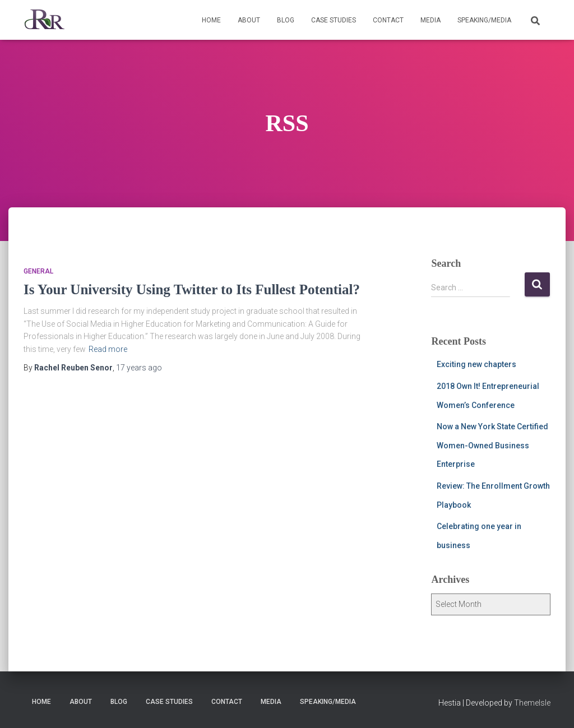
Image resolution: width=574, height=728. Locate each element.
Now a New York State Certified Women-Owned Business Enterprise (492, 445)
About (249, 20)
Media (430, 20)
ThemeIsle (532, 703)
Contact (388, 20)
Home (211, 20)
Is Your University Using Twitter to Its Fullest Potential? (192, 289)
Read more (108, 349)
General (38, 271)
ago (139, 368)
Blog (286, 20)
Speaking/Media (484, 20)
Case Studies (334, 20)
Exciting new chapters (476, 364)
